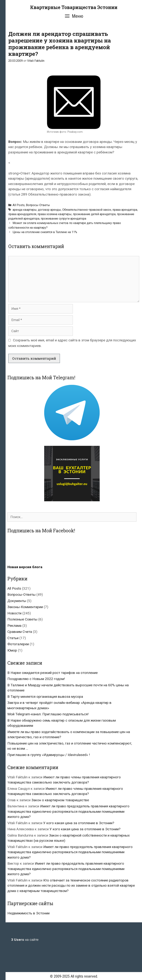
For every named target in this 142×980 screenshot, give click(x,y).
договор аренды (49, 210)
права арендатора (125, 210)
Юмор (12, 650)
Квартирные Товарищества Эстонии (74, 7)
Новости (14, 613)
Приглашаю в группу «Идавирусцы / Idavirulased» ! (49, 755)
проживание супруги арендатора (63, 219)
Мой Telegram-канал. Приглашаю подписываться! (48, 714)
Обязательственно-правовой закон (87, 210)
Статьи (13, 638)
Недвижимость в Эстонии (28, 913)
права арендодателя (22, 214)
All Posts (19, 205)
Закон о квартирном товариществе (60, 800)
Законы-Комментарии (25, 607)
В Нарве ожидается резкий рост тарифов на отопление (53, 673)
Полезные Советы (22, 619)
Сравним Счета (20, 632)
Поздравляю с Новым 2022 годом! (36, 679)
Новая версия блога (25, 567)
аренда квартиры (25, 210)
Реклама (14, 626)
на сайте (25, 940)
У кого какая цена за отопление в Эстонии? (79, 823)
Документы (17, 601)
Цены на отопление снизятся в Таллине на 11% (45, 232)
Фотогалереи (18, 644)
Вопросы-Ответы (38, 205)
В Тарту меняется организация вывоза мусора (45, 697)
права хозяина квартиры (55, 214)
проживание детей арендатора (94, 214)
